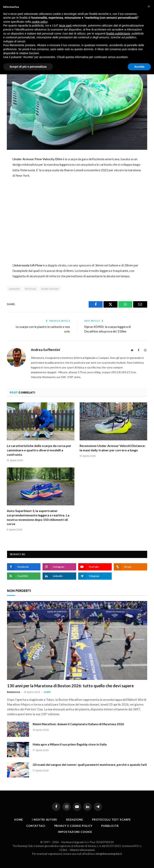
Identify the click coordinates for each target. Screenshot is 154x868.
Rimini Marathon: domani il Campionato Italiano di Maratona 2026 (78, 724)
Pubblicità (110, 826)
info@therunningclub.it (109, 854)
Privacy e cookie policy (73, 826)
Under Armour (50, 289)
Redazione (14, 692)
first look (30, 289)
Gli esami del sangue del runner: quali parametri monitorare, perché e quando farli (90, 765)
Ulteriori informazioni (82, 850)
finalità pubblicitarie (118, 34)
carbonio (14, 289)
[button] (149, 6)
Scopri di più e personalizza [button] (28, 67)
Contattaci (36, 826)
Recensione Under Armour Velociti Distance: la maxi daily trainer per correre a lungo (112, 448)
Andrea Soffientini (45, 350)
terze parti (65, 25)
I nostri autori (45, 820)
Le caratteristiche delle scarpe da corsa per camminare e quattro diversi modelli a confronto (39, 450)
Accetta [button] (139, 67)
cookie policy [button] (40, 22)
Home (19, 820)
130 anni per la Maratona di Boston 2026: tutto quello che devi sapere (70, 686)
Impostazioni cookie (75, 832)
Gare (47, 692)
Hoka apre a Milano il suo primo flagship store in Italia (70, 744)
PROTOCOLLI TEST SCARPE (111, 820)
